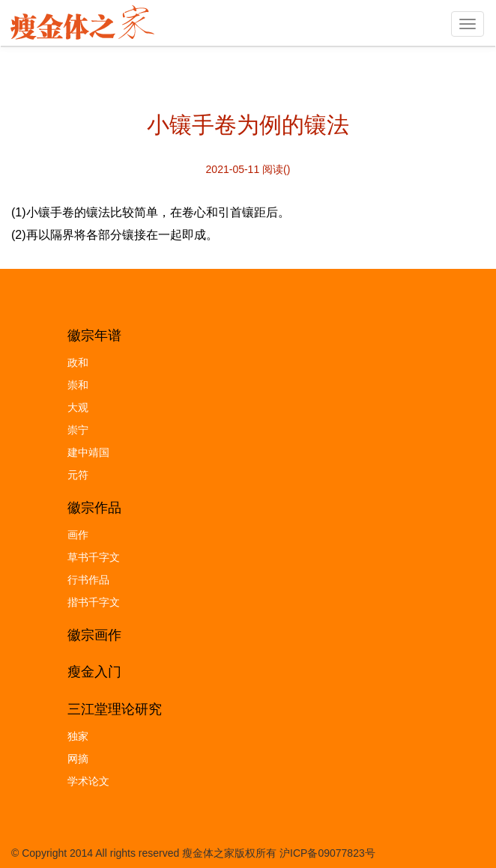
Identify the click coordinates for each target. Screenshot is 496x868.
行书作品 (88, 580)
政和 (78, 362)
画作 (78, 535)
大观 (78, 407)
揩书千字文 (94, 602)
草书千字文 (94, 557)
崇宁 (78, 430)
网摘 (78, 759)
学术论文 (88, 781)
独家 (78, 736)
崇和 (78, 385)
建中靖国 (88, 452)
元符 (78, 475)
